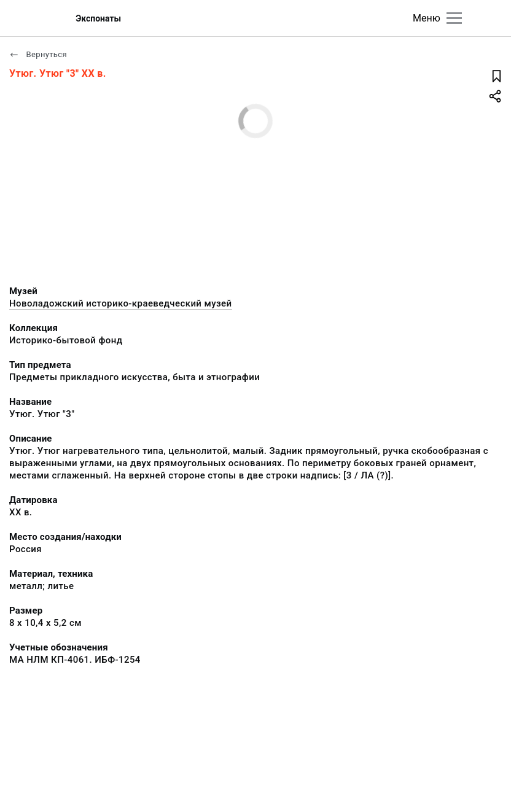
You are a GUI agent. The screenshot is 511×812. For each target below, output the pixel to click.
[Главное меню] (454, 18)
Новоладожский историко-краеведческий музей (121, 303)
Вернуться (38, 54)
